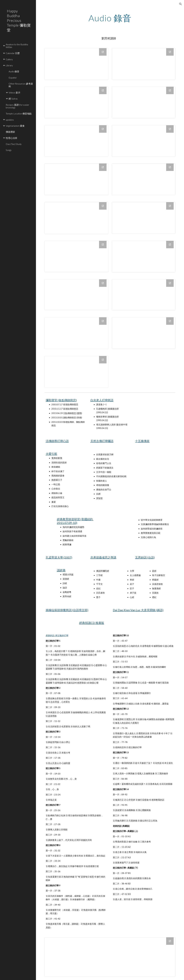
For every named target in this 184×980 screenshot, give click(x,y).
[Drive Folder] (110, 957)
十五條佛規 (142, 441)
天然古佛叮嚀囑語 (102, 441)
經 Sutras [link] (13, 99)
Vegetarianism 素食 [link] (15, 126)
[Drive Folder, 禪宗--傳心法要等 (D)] (76, 218)
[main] (110, 18)
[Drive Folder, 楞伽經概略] (76, 333)
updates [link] (10, 120)
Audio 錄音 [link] (14, 71)
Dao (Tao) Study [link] (14, 144)
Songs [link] (9, 150)
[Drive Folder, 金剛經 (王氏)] (76, 295)
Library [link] (9, 65)
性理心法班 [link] (11, 138)
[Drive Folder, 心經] (76, 257)
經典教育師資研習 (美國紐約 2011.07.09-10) (75, 521)
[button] (181, 4)
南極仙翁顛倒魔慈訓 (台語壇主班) (67, 610)
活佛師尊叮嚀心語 (57, 441)
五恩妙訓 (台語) (145, 557)
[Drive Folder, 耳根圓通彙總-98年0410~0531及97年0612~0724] (144, 179)
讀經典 (61, 570)
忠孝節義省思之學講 (103, 557)
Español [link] (13, 78)
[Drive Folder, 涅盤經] (144, 64)
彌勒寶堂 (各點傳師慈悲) (61, 400)
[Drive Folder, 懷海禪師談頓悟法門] (144, 141)
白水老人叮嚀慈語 (102, 400)
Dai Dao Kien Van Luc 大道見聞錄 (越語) (138, 610)
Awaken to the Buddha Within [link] (17, 46)
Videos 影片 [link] (15, 93)
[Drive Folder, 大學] (76, 372)
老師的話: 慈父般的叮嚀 (57, 635)
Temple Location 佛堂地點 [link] (19, 113)
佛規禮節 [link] (10, 132)
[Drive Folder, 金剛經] (144, 102)
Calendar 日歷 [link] (13, 53)
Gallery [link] (9, 59)
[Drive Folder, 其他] (144, 218)
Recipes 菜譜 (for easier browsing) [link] (17, 106)
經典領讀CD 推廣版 (92, 623)
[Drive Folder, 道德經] (144, 295)
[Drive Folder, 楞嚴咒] (76, 102)
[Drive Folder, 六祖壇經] (144, 257)
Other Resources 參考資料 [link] (21, 85)
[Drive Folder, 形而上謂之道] (76, 179)
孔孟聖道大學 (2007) (59, 557)
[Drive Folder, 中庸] (76, 64)
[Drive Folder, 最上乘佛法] (76, 141)
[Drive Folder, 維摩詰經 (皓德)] (144, 333)
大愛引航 (51, 454)
